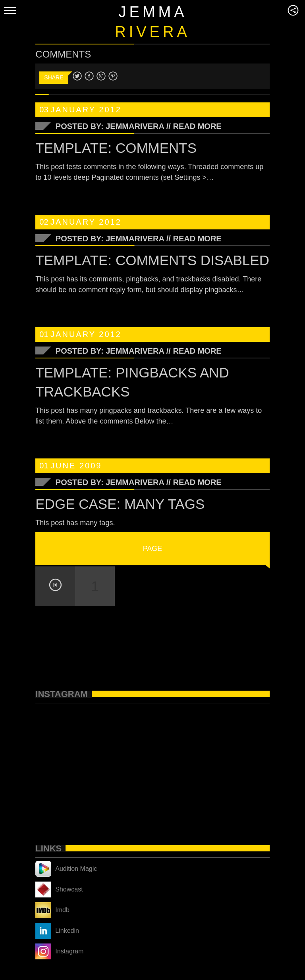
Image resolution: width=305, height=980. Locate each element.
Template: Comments (116, 148)
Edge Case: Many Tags (120, 504)
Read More (197, 126)
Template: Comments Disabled (152, 260)
